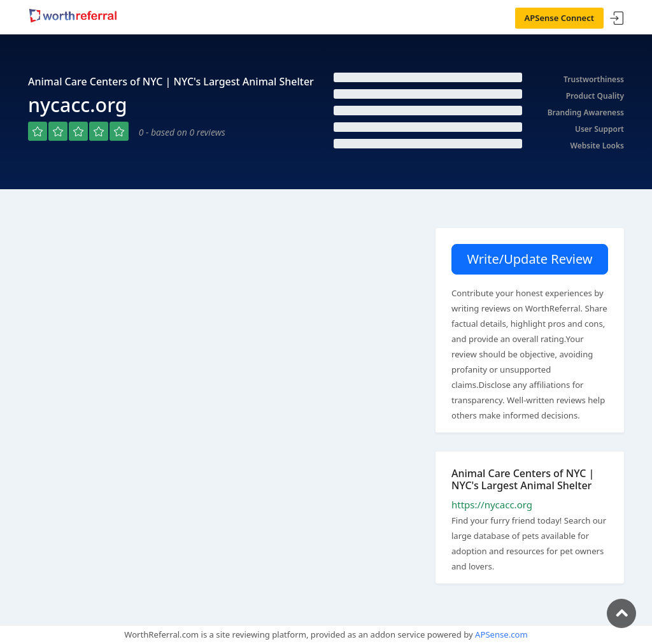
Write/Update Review (529, 259)
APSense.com (501, 634)
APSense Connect (560, 18)
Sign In (617, 19)
